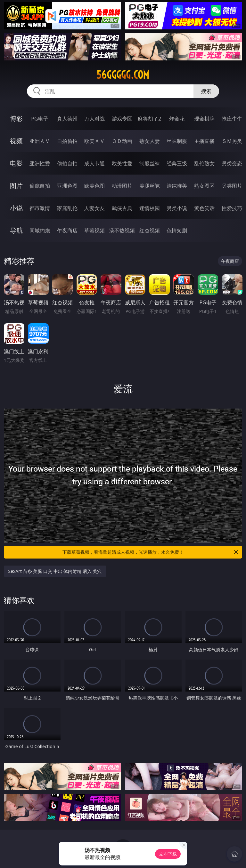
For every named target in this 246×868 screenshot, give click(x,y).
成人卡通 (94, 163)
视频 (16, 141)
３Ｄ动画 (122, 141)
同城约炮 (40, 231)
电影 (16, 163)
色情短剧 (177, 231)
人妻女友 (94, 208)
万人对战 (94, 119)
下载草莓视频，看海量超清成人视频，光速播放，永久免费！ (151, 552)
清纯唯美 (177, 186)
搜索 (206, 91)
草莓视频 (94, 231)
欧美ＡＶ (94, 141)
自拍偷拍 (67, 141)
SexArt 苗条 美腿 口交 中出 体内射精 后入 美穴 (55, 571)
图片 (16, 186)
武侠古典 (122, 208)
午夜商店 (67, 231)
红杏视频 (150, 231)
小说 (16, 208)
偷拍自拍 (67, 163)
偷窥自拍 (40, 186)
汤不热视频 (122, 231)
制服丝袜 (150, 163)
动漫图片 (122, 186)
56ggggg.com (123, 75)
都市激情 (40, 208)
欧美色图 (94, 186)
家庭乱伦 (67, 208)
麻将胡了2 (149, 119)
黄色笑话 (204, 208)
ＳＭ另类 (232, 141)
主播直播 (204, 141)
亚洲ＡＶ (40, 141)
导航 (16, 230)
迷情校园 (150, 208)
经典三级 (177, 163)
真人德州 (67, 119)
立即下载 (168, 854)
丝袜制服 (177, 141)
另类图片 (232, 186)
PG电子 (40, 119)
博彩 (16, 118)
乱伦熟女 (204, 163)
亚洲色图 (67, 186)
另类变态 (232, 163)
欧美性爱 (122, 163)
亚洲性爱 (40, 163)
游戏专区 (122, 119)
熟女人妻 (150, 141)
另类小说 (177, 208)
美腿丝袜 (150, 186)
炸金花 (177, 119)
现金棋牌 (204, 119)
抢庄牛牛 (232, 119)
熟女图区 (204, 186)
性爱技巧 (232, 208)
